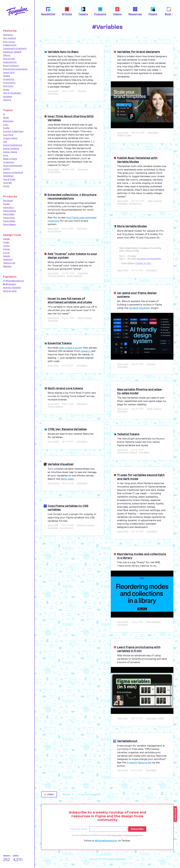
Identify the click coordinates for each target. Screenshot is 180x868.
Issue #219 (53, 366)
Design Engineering (13, 145)
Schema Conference (13, 173)
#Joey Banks (54, 172)
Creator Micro (10, 138)
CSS (5, 142)
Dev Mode (8, 201)
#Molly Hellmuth (74, 276)
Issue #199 (53, 525)
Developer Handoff (12, 52)
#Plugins (82, 91)
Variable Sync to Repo (63, 52)
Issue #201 (122, 718)
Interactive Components (15, 69)
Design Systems (11, 148)
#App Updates (155, 201)
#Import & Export (86, 525)
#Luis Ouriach (54, 231)
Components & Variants (15, 48)
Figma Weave (9, 224)
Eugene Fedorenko (117, 859)
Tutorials (7, 183)
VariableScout (127, 741)
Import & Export (11, 66)
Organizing (8, 162)
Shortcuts (8, 86)
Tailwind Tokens (128, 434)
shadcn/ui (8, 259)
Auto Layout (9, 42)
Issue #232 (53, 229)
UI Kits (6, 186)
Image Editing (10, 62)
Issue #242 (123, 133)
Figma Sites (9, 218)
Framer (7, 249)
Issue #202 (53, 483)
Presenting (9, 79)
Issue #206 (123, 531)
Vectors (7, 100)
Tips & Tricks (9, 179)
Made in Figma (10, 159)
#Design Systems (56, 276)
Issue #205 (53, 442)
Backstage (8, 121)
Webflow (7, 266)
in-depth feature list (139, 763)
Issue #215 (122, 450)
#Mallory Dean (124, 135)
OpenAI (7, 256)
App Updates (9, 38)
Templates (8, 176)
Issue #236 (123, 201)
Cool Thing (8, 135)
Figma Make (9, 214)
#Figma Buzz (135, 204)
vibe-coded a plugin (71, 348)
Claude (6, 239)
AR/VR (6, 118)
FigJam (6, 204)
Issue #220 (53, 318)
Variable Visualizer (139, 308)
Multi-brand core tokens (65, 388)
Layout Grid (9, 72)
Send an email (10, 291)
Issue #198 (122, 770)
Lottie (6, 253)
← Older (49, 794)
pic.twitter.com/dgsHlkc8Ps (149, 259)
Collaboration (10, 45)
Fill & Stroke (9, 59)
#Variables (53, 94)
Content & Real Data (13, 131)
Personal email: (79, 829)
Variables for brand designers (139, 52)
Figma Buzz (9, 207)
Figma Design (10, 211)
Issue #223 (123, 364)
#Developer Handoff (127, 452)
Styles (6, 90)
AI (4, 114)
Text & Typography (12, 93)
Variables (8, 97)
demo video (67, 479)
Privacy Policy (117, 835)
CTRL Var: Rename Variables (67, 429)
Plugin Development (13, 166)
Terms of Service (132, 835)
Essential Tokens (60, 343)
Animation (8, 35)
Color (6, 125)
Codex (6, 242)
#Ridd (161, 718)
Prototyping (9, 83)
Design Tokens (10, 152)
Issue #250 (53, 91)
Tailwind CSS (9, 263)
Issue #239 (53, 169)
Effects (7, 55)
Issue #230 (53, 273)
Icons (6, 155)
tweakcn (86, 351)
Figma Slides (9, 221)
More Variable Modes (132, 226)
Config (6, 128)
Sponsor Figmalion (12, 288)
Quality (7, 169)
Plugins (7, 76)
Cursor (7, 246)
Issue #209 (53, 404)
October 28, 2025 (143, 263)
